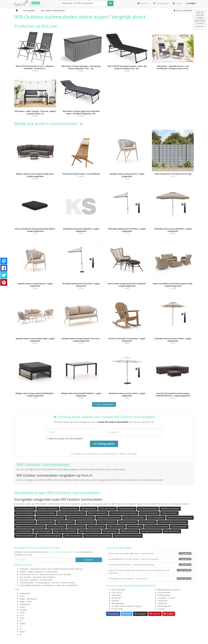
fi (20, 626)
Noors (22, 607)
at (21, 634)
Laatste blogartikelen (119, 548)
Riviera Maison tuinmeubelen (157, 527)
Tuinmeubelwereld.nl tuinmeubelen (51, 518)
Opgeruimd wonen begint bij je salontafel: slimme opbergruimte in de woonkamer (150, 572)
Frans (22, 596)
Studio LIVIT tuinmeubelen (90, 531)
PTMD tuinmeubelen (107, 509)
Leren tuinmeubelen (23, 531)
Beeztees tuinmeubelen (46, 513)
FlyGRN (23, 572)
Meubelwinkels (118, 603)
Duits (22, 618)
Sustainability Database (30, 585)
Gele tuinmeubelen (89, 509)
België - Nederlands (28, 599)
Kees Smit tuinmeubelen (25, 509)
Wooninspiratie (164, 606)
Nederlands (25, 593)
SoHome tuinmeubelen (149, 513)
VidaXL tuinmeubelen (116, 527)
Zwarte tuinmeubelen (65, 522)
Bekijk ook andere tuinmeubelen (49, 123)
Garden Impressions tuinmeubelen (128, 536)
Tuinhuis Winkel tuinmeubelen (49, 536)
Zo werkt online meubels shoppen (127, 606)
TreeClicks (24, 569)
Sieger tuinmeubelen (43, 531)
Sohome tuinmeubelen (25, 518)
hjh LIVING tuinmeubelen (148, 509)
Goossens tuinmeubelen (25, 522)
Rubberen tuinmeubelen (97, 513)
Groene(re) (36, 3)
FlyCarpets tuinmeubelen (151, 531)
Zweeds (23, 610)
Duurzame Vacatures (29, 580)
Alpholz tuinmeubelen (128, 522)
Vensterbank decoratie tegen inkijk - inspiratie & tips (150, 553)
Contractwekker (27, 583)
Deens (23, 632)
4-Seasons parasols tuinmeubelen (124, 513)
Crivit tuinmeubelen (46, 522)
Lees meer (200, 26)
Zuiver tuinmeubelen (76, 527)
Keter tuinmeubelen (148, 522)
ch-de (22, 612)
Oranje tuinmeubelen (96, 527)
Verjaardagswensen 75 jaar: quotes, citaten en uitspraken (150, 559)
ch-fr (22, 615)
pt (21, 621)
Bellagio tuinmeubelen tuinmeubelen (30, 527)
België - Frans (26, 602)
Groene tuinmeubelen (56, 527)
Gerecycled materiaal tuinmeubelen (173, 522)
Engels (23, 623)
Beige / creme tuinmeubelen (65, 531)
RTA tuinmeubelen (110, 531)
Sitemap (115, 601)
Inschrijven (89, 560)
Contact (161, 609)
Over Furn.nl (117, 592)
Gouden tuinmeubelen (86, 522)
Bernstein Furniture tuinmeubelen (72, 513)
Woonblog (116, 595)
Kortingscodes (164, 595)
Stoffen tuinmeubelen (73, 536)
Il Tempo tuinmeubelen (107, 522)
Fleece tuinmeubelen (156, 518)
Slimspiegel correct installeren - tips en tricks (150, 579)
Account (177, 3)
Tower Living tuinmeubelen (134, 518)
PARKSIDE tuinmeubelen (170, 509)
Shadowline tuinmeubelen (48, 509)
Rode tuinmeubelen (172, 531)
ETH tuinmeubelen (135, 527)
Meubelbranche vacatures (169, 590)
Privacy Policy (117, 609)
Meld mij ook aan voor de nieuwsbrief (65, 439)
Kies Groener (25, 577)
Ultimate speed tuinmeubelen (109, 518)
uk (21, 629)
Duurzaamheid (164, 592)
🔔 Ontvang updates (104, 444)
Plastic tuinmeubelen (127, 509)
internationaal (46, 580)
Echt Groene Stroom (29, 574)
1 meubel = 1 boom (166, 598)
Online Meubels (118, 590)
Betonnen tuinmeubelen (25, 536)
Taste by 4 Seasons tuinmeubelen (98, 536)
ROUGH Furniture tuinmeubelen (180, 518)
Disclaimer (116, 598)
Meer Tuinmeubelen (104, 404)
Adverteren (162, 603)
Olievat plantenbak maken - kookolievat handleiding (150, 565)
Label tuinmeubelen (179, 527)
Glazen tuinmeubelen (70, 509)
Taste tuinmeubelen (169, 513)
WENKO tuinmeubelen (129, 531)
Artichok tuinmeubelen (25, 513)
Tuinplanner (163, 601)
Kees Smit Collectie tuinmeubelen (81, 518)
